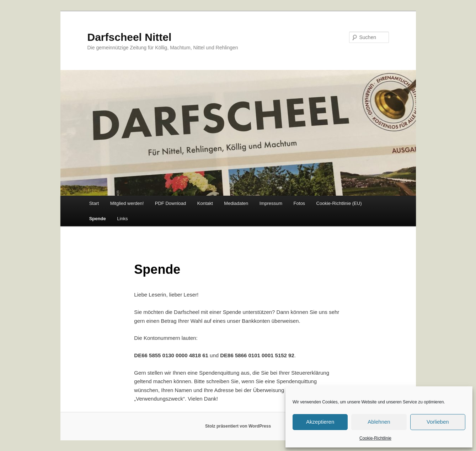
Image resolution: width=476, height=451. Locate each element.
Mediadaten (236, 203)
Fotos (299, 203)
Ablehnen (379, 422)
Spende (98, 219)
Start (94, 203)
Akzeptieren (320, 422)
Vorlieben (438, 422)
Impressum (271, 203)
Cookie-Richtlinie (375, 438)
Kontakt (205, 203)
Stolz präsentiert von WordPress (238, 426)
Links (122, 219)
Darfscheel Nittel (130, 37)
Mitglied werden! (127, 203)
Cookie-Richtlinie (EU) (339, 203)
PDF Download (170, 203)
